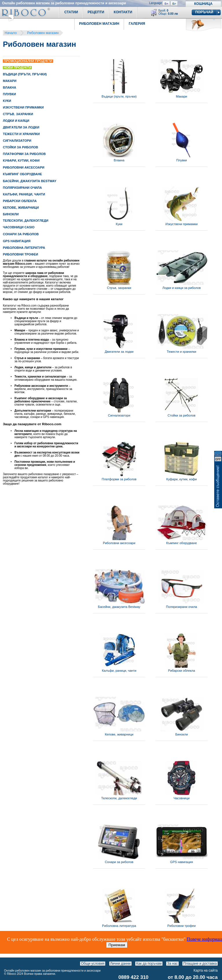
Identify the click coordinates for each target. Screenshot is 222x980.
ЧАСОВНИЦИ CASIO (19, 227)
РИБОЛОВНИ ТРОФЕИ (21, 254)
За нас (172, 964)
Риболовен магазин (43, 33)
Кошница (203, 4)
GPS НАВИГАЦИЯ (17, 241)
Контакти (123, 12)
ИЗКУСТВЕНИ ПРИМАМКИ (23, 107)
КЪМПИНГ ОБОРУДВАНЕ (22, 174)
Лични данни (120, 964)
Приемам (117, 945)
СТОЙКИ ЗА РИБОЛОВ (21, 147)
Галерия (137, 24)
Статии (71, 12)
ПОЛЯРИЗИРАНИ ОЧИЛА (22, 188)
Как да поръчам (149, 964)
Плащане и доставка (200, 964)
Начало (11, 33)
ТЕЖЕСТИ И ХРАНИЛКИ (21, 134)
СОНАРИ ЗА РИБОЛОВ (21, 234)
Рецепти (96, 12)
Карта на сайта (206, 970)
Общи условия (93, 964)
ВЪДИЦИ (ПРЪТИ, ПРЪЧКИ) (25, 74)
